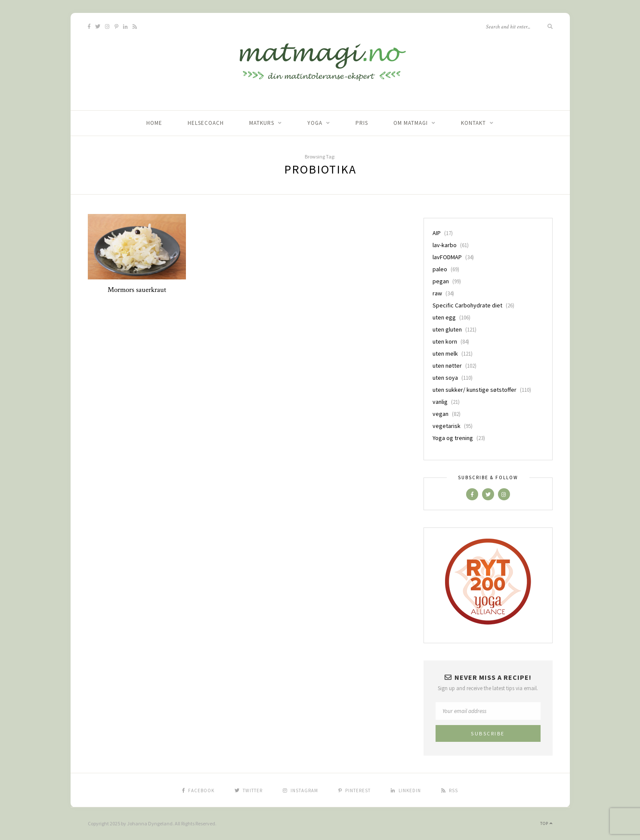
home (154, 123)
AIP (437, 233)
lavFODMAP (447, 257)
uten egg (444, 317)
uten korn (445, 341)
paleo (440, 269)
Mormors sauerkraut (137, 290)
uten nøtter (447, 366)
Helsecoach (206, 123)
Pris (362, 123)
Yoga (315, 123)
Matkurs (262, 123)
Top (546, 823)
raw (437, 293)
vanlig (440, 402)
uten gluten (447, 329)
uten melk (445, 353)
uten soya (445, 378)
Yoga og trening (453, 438)
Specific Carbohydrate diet (467, 305)
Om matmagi (411, 123)
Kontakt (473, 123)
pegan (441, 281)
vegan (441, 414)
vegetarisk (447, 426)
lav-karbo (445, 245)
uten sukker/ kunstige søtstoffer (475, 390)
